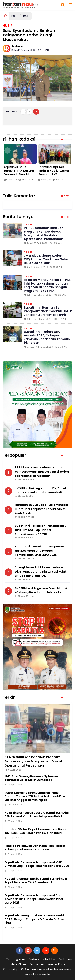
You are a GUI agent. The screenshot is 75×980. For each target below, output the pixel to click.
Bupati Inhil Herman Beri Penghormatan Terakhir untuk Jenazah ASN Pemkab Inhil (48, 311)
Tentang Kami (16, 959)
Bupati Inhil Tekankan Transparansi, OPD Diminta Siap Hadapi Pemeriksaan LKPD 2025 (37, 864)
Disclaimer (37, 964)
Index (67, 139)
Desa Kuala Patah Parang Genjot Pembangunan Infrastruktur (16, 173)
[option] (20, 164)
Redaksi (17, 46)
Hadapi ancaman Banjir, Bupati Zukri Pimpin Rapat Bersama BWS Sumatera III (36, 881)
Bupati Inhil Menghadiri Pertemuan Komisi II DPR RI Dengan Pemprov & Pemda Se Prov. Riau (35, 919)
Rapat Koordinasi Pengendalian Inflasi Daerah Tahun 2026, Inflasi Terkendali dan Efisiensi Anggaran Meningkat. (35, 796)
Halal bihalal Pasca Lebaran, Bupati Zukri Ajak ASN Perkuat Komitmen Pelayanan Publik (37, 815)
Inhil (25, 16)
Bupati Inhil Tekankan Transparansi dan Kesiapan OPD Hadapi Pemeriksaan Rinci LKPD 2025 (34, 899)
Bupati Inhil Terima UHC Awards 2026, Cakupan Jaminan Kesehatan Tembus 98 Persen (47, 337)
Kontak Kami (56, 964)
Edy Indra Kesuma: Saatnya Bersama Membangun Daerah (53, 171)
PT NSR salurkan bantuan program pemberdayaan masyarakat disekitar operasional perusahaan (44, 233)
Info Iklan (49, 959)
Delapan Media (40, 975)
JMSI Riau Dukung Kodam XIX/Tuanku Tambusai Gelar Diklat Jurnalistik (46, 259)
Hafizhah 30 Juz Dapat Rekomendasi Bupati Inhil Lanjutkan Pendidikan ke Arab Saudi (36, 831)
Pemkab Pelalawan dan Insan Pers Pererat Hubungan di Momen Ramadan (35, 848)
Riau (14, 16)
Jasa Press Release (18, 931)
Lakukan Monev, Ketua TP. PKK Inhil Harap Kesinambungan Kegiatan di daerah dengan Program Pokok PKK (47, 285)
